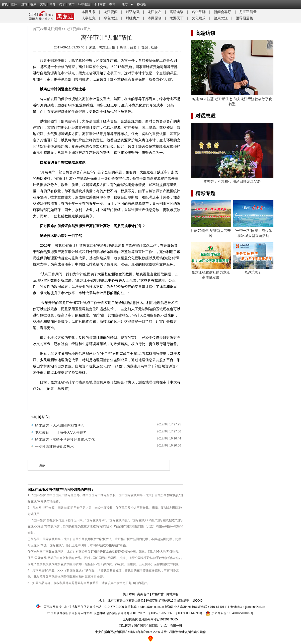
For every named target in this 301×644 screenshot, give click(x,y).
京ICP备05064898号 (189, 613)
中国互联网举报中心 (54, 607)
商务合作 (143, 594)
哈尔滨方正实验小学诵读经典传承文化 (65, 439)
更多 (42, 465)
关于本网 (129, 594)
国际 (14, 4)
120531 (164, 613)
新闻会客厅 (222, 12)
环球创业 (84, 4)
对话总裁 (133, 12)
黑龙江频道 (53, 29)
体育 (52, 4)
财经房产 (133, 18)
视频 (33, 4)
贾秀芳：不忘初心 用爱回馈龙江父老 (232, 181)
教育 (112, 4)
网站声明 (172, 594)
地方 (125, 4)
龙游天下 (177, 18)
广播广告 (158, 594)
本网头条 (89, 12)
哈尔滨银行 (253, 272)
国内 (24, 4)
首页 (5, 4)
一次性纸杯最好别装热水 (54, 446)
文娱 (43, 4)
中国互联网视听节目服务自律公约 (70, 613)
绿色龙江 (111, 18)
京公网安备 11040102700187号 (230, 613)
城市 (71, 4)
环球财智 (100, 4)
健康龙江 (221, 18)
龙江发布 (155, 12)
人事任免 (89, 18)
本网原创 (155, 18)
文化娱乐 (199, 18)
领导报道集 (244, 18)
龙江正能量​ (248, 12)
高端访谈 (177, 12)
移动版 (141, 4)
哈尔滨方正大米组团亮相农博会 (60, 425)
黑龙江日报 (107, 47)
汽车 (62, 4)
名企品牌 (199, 12)
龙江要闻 (111, 12)
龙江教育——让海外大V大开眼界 (61, 432)
